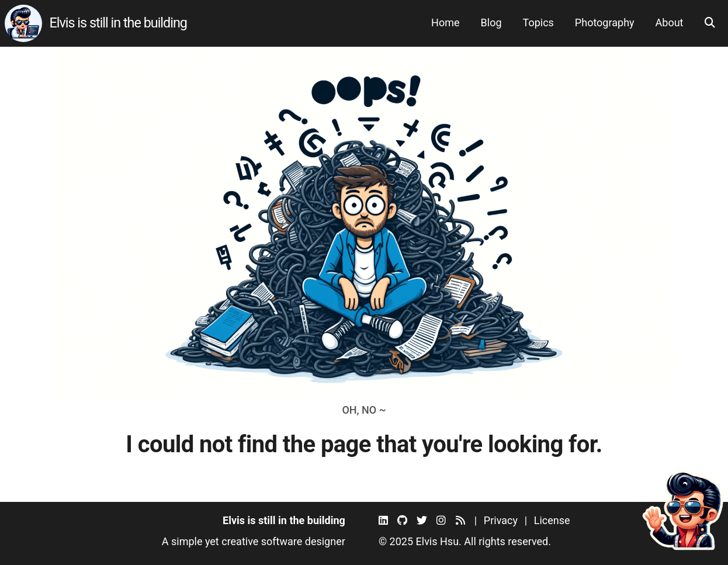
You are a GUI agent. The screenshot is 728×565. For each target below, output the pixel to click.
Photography (605, 22)
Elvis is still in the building (118, 23)
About (670, 22)
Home (445, 22)
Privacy (501, 520)
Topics (538, 22)
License (552, 520)
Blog (491, 22)
